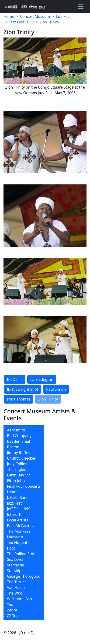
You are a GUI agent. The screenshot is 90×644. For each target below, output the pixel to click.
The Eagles (16, 469)
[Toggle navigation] (81, 7)
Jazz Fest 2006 (21, 22)
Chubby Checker (21, 458)
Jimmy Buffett (19, 453)
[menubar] (24, 523)
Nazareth (15, 537)
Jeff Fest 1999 (19, 509)
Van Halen (16, 588)
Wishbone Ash (19, 599)
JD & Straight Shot (23, 389)
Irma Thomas (19, 399)
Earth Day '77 (19, 475)
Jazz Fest (63, 16)
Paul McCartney (21, 526)
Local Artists (18, 520)
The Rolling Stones (23, 554)
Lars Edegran (42, 379)
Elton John (16, 481)
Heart (12, 492)
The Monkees (19, 531)
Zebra (12, 610)
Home (9, 16)
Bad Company (19, 436)
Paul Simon (56, 389)
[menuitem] (24, 430)
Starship (14, 571)
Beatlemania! (19, 441)
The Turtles (17, 582)
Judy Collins (17, 464)
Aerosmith (16, 430)
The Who (15, 593)
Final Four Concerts (24, 486)
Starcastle (16, 565)
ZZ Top (13, 616)
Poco (11, 548)
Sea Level (15, 559)
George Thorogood (24, 576)
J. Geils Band (18, 498)
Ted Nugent (17, 543)
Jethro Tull (16, 514)
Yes (10, 604)
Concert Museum (35, 16)
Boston (13, 447)
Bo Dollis (15, 379)
